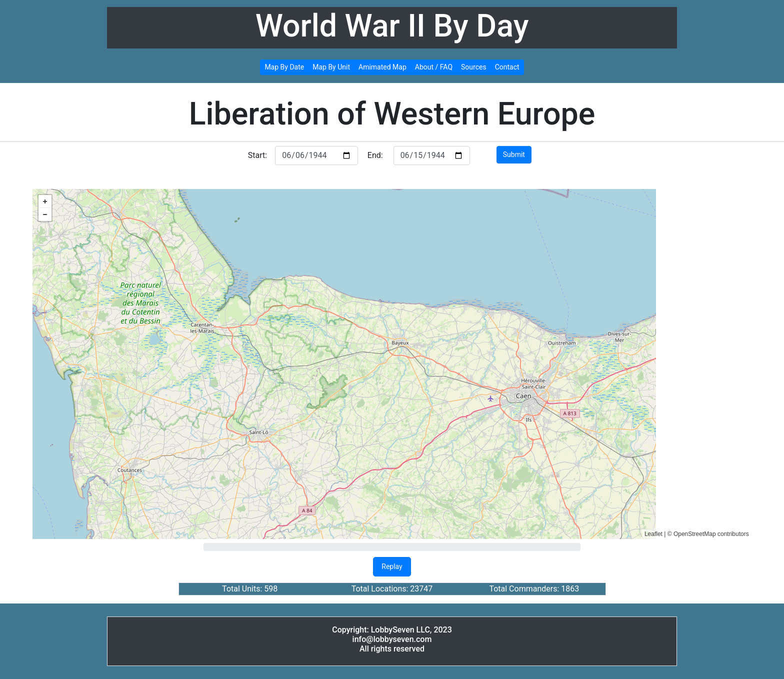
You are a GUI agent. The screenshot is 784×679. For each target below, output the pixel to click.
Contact (507, 67)
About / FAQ (434, 67)
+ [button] (45, 201)
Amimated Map (382, 67)
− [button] (45, 214)
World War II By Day (392, 26)
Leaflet (653, 534)
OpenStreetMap (695, 534)
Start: (257, 155)
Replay (392, 566)
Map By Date (284, 67)
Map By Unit (331, 67)
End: (375, 155)
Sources (474, 67)
